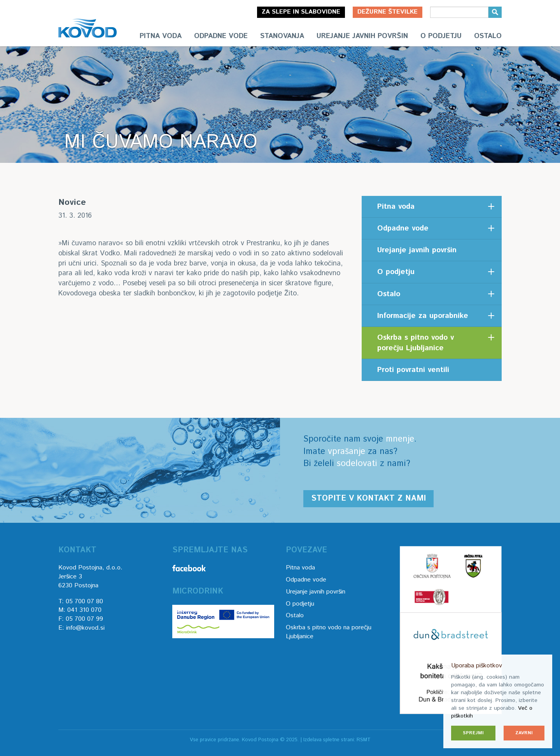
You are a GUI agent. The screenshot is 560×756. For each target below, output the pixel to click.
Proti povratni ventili (413, 370)
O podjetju (441, 36)
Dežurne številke (388, 12)
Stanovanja (282, 36)
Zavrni (524, 733)
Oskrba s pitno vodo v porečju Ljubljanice (416, 343)
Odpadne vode (221, 36)
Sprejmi (473, 733)
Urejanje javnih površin (362, 36)
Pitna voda (161, 36)
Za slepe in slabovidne (301, 12)
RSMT (364, 740)
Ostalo (488, 36)
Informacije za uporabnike (423, 316)
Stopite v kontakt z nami (368, 498)
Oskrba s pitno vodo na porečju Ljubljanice (329, 632)
